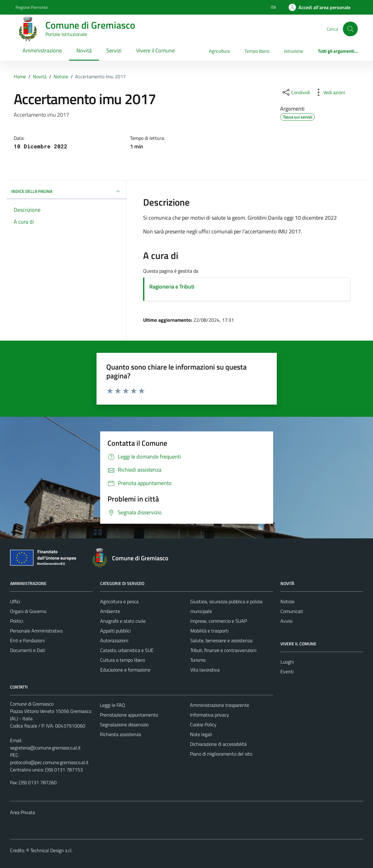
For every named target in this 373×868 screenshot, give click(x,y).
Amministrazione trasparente (220, 705)
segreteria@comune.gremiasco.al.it (45, 748)
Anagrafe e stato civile (123, 621)
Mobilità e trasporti (209, 631)
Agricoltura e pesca (119, 601)
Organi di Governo (28, 611)
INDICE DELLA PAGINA (67, 191)
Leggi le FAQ (113, 705)
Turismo (198, 660)
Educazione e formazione (125, 670)
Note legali (201, 734)
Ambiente (110, 611)
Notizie (287, 601)
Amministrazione (42, 50)
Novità (84, 50)
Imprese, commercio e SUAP (219, 621)
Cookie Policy (203, 725)
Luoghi (287, 662)
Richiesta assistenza (120, 734)
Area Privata (23, 812)
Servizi (114, 50)
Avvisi (286, 621)
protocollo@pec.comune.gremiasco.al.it (49, 762)
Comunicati (292, 611)
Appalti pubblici (115, 631)
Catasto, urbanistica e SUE (127, 650)
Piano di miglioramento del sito (221, 754)
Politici (17, 621)
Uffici (15, 601)
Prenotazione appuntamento (129, 715)
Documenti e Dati (28, 650)
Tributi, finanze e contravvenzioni (223, 650)
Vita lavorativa (205, 670)
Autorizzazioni (114, 640)
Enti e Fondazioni (27, 640)
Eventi (287, 671)
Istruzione (294, 51)
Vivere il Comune (155, 50)
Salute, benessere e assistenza (221, 640)
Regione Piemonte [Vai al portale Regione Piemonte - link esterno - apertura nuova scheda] (32, 7)
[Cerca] (350, 29)
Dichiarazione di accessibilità (218, 744)
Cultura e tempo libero (123, 660)
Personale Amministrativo (36, 631)
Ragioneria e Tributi (172, 287)
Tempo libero (257, 51)
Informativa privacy (209, 715)
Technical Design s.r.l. (51, 850)
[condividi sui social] (296, 92)
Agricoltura (219, 51)
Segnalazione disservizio (124, 725)
